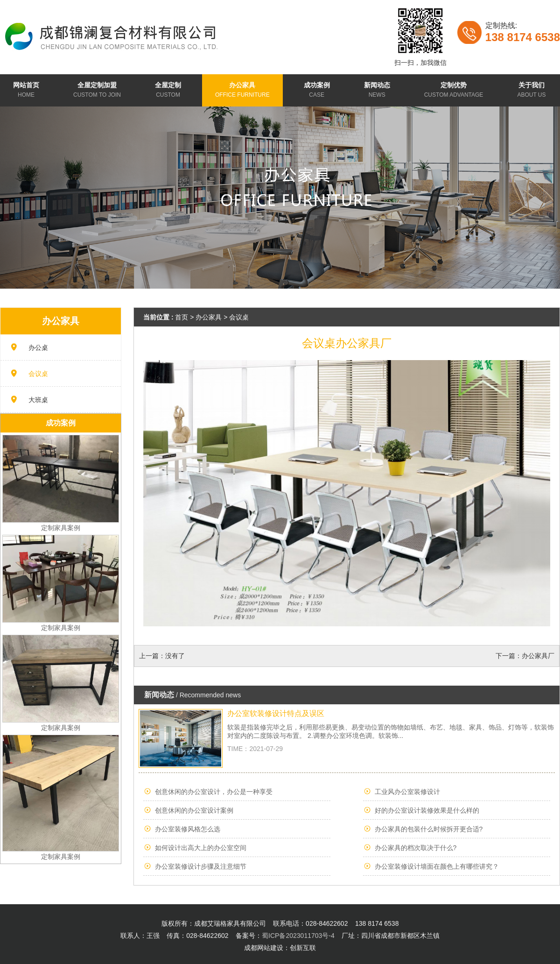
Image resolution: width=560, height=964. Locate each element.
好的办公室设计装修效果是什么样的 (427, 810)
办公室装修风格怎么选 (188, 829)
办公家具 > (212, 317)
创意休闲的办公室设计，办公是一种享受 (214, 792)
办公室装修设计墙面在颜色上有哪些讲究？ (437, 866)
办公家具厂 (538, 656)
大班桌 (38, 400)
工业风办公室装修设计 (407, 792)
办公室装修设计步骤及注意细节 (201, 866)
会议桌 (38, 374)
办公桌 (38, 347)
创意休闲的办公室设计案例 (194, 810)
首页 (182, 317)
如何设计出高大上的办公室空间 (201, 848)
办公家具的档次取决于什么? (416, 848)
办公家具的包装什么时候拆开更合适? (429, 829)
